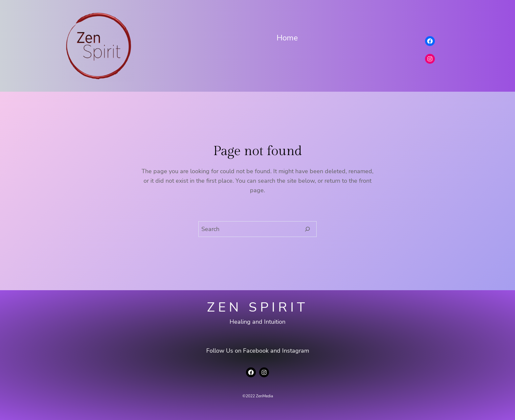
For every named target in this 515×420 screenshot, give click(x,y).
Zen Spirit (257, 307)
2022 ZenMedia (259, 396)
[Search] (308, 229)
